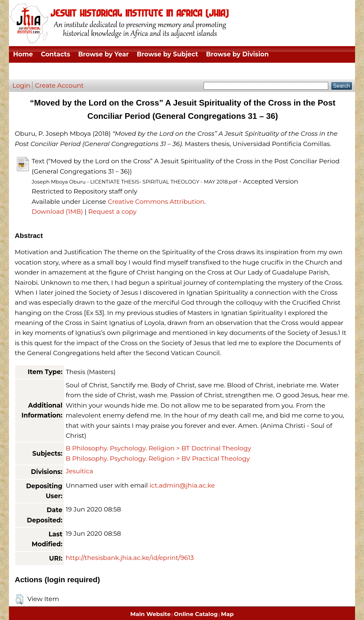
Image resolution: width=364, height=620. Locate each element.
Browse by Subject (167, 54)
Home (23, 54)
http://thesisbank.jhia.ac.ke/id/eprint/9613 (130, 558)
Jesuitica (79, 471)
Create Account (59, 85)
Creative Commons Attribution (156, 202)
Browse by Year (104, 54)
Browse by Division (237, 54)
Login (21, 85)
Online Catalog (196, 614)
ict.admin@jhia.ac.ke (182, 485)
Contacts (55, 54)
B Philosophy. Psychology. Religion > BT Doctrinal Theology (158, 448)
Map (227, 614)
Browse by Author (125, 71)
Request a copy (112, 212)
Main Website (151, 614)
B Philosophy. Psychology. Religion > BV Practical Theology (158, 459)
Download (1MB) (57, 212)
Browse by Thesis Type (50, 71)
